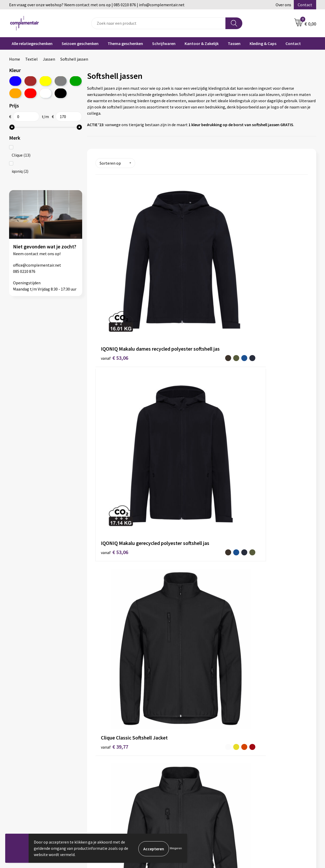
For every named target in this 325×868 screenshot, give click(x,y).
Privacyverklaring (184, 811)
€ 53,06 (108, 276)
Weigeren (176, 848)
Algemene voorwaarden (114, 787)
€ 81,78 (249, 598)
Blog (249, 763)
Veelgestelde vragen (187, 763)
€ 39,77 (249, 268)
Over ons (283, 5)
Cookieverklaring (184, 803)
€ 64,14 (108, 598)
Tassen (234, 43)
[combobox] (158, 23)
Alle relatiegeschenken (32, 43)
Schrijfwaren (164, 43)
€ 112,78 (187, 694)
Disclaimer (102, 795)
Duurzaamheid (106, 771)
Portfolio (253, 771)
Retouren (177, 795)
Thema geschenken (125, 43)
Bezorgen (178, 787)
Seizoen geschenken (80, 43)
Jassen (49, 59)
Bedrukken (178, 779)
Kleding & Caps (263, 43)
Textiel (31, 59)
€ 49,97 (249, 383)
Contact (305, 5)
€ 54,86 (179, 490)
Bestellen (178, 771)
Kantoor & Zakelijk (202, 43)
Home (15, 59)
